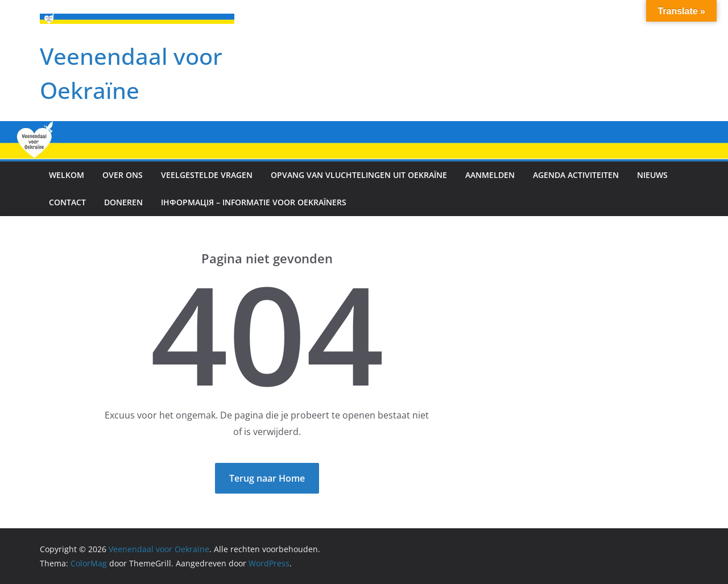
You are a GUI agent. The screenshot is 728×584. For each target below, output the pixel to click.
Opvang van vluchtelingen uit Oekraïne (359, 175)
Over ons (123, 175)
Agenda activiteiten (576, 175)
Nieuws (652, 175)
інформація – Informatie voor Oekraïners (254, 202)
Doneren (123, 202)
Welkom (67, 175)
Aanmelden (490, 175)
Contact (67, 202)
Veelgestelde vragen (207, 175)
